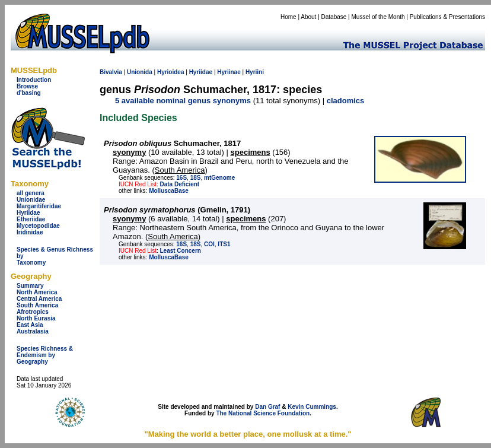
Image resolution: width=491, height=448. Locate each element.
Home (288, 17)
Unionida (140, 72)
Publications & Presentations (447, 17)
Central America (39, 299)
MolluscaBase (169, 191)
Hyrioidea (171, 72)
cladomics (346, 101)
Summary (30, 286)
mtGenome (219, 178)
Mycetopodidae (38, 226)
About (308, 17)
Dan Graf (267, 407)
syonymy (129, 152)
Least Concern (180, 251)
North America (37, 292)
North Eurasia (36, 318)
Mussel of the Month (378, 17)
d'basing (29, 93)
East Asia (30, 325)
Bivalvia (111, 72)
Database (334, 17)
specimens (251, 152)
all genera (31, 193)
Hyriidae (28, 213)
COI (209, 244)
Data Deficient (179, 184)
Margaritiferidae (39, 206)
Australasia (33, 331)
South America (37, 305)
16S (181, 178)
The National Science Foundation (263, 413)
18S (196, 178)
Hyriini (255, 72)
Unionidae (31, 200)
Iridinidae (30, 232)
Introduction (34, 80)
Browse (27, 86)
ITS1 (224, 244)
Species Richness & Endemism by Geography (45, 355)
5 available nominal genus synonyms (183, 101)
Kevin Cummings (312, 407)
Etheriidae (31, 219)
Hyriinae (229, 72)
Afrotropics (33, 312)
